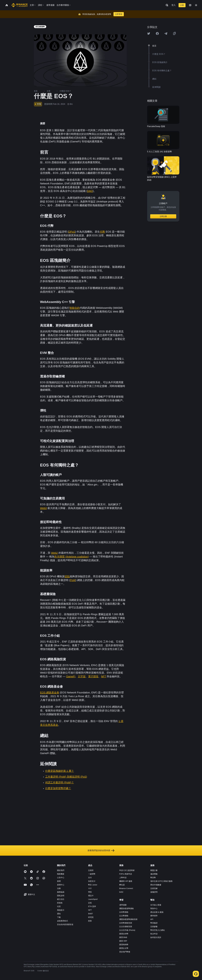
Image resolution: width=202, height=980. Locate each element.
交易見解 (154, 888)
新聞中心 (61, 885)
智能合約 (75, 308)
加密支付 (92, 881)
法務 (59, 888)
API (152, 919)
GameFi (71, 676)
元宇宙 (82, 676)
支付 (90, 878)
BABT (91, 914)
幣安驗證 (154, 923)
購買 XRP (123, 941)
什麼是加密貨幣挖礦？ (58, 788)
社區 (59, 906)
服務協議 (61, 892)
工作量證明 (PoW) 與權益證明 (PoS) (66, 777)
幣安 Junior (93, 885)
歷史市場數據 (156, 885)
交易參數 (154, 927)
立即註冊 (163, 216)
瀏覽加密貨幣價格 (127, 908)
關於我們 (61, 870)
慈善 (90, 921)
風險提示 (61, 910)
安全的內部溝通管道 (65, 924)
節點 (67, 576)
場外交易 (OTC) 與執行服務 (161, 881)
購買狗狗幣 (124, 945)
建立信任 (61, 899)
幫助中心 (154, 908)
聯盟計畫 (154, 870)
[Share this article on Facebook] (157, 34)
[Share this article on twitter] (149, 34)
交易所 (91, 870)
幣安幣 (153, 878)
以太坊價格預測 (126, 927)
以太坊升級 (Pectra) (127, 930)
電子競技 (93, 676)
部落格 (60, 903)
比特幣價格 (124, 912)
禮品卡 (91, 896)
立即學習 (119, 14)
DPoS (72, 232)
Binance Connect (126, 888)
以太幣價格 (124, 916)
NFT (104, 676)
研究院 (91, 917)
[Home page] (20, 5)
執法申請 (154, 934)
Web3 (43, 508)
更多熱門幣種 (125, 952)
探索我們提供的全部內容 (101, 850)
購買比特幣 (124, 934)
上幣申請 (123, 878)
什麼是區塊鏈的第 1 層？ (60, 771)
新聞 (59, 881)
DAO (90, 191)
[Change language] (190, 5)
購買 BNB (123, 937)
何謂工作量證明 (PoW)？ (60, 782)
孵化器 (122, 885)
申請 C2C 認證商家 (127, 870)
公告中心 (61, 878)
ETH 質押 (92, 906)
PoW (73, 580)
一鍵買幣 (92, 874)
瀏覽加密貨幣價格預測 (128, 919)
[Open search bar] (166, 5)
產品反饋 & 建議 (157, 912)
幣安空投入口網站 (158, 930)
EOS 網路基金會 (50, 693)
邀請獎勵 (154, 874)
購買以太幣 (124, 948)
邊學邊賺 (123, 905)
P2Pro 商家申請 (126, 874)
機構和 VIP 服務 (126, 881)
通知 (59, 914)
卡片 (90, 888)
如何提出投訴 (156, 937)
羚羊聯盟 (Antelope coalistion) (72, 557)
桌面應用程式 (62, 921)
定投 (90, 903)
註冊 (182, 5)
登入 (174, 5)
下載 (59, 917)
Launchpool (93, 899)
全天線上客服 (156, 905)
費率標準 (154, 916)
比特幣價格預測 (126, 923)
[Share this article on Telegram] (166, 34)
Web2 (54, 553)
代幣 (102, 232)
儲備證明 (154, 892)
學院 (90, 892)
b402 (121, 892)
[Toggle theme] (196, 5)
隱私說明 (61, 896)
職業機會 (61, 874)
